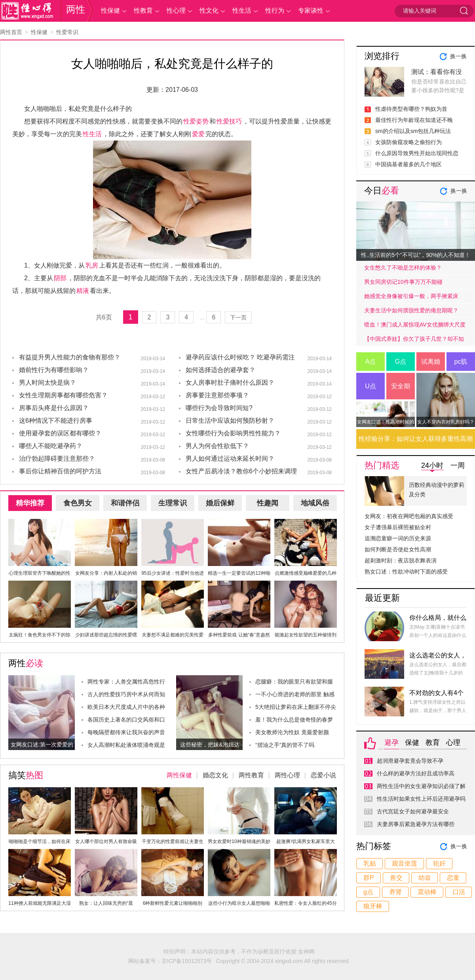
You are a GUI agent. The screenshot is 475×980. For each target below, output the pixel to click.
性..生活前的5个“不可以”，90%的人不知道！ (416, 255)
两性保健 (179, 775)
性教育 (143, 10)
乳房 (92, 265)
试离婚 (431, 362)
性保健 (110, 10)
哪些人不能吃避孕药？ (51, 446)
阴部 (60, 278)
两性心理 (287, 775)
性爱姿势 (196, 121)
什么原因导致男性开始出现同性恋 (417, 153)
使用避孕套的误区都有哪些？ (60, 433)
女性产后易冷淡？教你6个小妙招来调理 (241, 471)
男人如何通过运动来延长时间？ (230, 459)
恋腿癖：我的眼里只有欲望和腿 (294, 682)
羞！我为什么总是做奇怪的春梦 (294, 720)
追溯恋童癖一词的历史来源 (398, 538)
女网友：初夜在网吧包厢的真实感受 (409, 516)
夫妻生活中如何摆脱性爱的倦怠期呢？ (411, 310)
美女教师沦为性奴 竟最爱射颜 (292, 732)
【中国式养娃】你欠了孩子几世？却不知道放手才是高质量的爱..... (414, 341)
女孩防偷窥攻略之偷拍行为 (408, 142)
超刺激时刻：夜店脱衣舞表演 (401, 560)
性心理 (176, 10)
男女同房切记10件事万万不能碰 (403, 282)
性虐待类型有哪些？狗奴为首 (411, 109)
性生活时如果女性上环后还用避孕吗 (421, 799)
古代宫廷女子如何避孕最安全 (413, 811)
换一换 (458, 56)
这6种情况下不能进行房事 (56, 421)
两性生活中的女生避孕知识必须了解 (421, 786)
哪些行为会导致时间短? (219, 408)
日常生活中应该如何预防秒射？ (230, 421)
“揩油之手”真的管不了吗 (285, 745)
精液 (83, 291)
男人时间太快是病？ (47, 383)
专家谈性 (311, 10)
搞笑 (26, 775)
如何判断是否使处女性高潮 (398, 549)
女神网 (306, 952)
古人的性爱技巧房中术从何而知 (126, 694)
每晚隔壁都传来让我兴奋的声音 (126, 732)
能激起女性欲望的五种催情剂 (306, 635)
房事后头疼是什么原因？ (54, 408)
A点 (371, 362)
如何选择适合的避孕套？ (220, 370)
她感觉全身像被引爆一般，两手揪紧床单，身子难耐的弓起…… (411, 298)
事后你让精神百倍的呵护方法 (60, 471)
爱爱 (198, 134)
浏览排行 (382, 56)
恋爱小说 (323, 775)
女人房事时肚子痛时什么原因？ (230, 383)
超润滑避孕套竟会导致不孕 (410, 761)
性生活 (242, 10)
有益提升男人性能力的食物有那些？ (70, 357)
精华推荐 (30, 503)
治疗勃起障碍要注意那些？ (57, 459)
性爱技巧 (229, 121)
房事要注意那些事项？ (217, 395)
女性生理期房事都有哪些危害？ (63, 395)
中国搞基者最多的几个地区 (408, 164)
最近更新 (382, 598)
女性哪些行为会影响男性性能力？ (233, 433)
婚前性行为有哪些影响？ (54, 370)
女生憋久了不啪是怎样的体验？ (403, 268)
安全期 (401, 386)
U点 (370, 386)
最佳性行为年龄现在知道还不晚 (414, 120)
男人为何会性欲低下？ (217, 446)
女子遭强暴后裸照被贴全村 (398, 527)
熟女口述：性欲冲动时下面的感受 (406, 572)
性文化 (209, 10)
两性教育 (251, 775)
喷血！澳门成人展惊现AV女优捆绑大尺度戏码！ (415, 327)
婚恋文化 (215, 775)
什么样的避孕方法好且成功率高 (416, 773)
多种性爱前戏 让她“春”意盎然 (239, 635)
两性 (76, 9)
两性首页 (11, 32)
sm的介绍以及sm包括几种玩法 (413, 131)
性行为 (275, 10)
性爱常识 (67, 32)
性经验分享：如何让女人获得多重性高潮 (416, 439)
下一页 (238, 317)
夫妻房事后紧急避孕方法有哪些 (416, 824)
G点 (401, 362)
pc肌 (461, 362)
